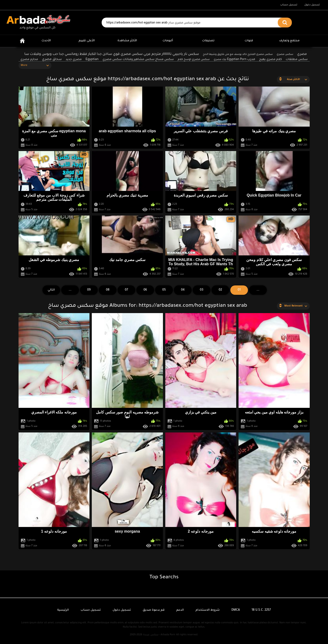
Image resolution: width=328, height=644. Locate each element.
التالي (51, 290)
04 (183, 290)
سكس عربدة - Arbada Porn (159, 635)
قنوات (249, 41)
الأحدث (46, 41)
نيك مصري (220, 60)
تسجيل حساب (289, 5)
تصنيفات (208, 41)
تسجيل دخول (312, 5)
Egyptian (92, 59)
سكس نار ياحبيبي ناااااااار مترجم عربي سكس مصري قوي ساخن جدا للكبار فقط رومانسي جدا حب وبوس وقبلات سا (112, 54)
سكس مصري (285, 54)
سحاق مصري (52, 59)
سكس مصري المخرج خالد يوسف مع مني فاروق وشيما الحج (238, 54)
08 (108, 290)
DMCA (236, 610)
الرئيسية (22, 41)
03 (202, 290)
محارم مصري (29, 60)
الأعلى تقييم (87, 41)
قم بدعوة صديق (154, 610)
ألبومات (168, 41)
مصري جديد (74, 60)
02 (220, 290)
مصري (302, 54)
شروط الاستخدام (208, 610)
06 (145, 290)
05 (164, 290)
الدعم (180, 610)
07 (127, 290)
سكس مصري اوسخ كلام (194, 60)
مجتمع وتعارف (289, 41)
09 (89, 290)
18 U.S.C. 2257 (261, 610)
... (70, 290)
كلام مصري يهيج (271, 60)
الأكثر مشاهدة (127, 41)
